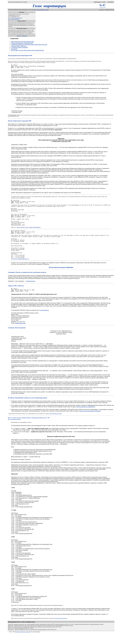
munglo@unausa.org (20, 333)
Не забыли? (14, 49)
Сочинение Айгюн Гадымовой (19, 47)
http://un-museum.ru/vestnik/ (56, 424)
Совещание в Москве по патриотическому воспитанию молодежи (29, 44)
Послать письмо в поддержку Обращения (61, 277)
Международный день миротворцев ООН (22, 42)
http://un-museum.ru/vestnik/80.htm (86, 417)
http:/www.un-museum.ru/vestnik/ (41, 10)
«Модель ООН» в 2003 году (19, 46)
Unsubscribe (24, 36)
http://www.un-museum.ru (14, 19)
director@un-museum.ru (17, 18)
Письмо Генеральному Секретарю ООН (22, 43)
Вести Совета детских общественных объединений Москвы (28, 50)
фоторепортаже (31, 291)
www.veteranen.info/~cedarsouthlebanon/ (29, 232)
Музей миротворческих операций (23, 642)
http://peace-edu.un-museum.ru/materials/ (90, 421)
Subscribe (19, 36)
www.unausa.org (44, 320)
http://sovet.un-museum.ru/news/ (60, 628)
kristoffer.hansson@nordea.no (20, 268)
